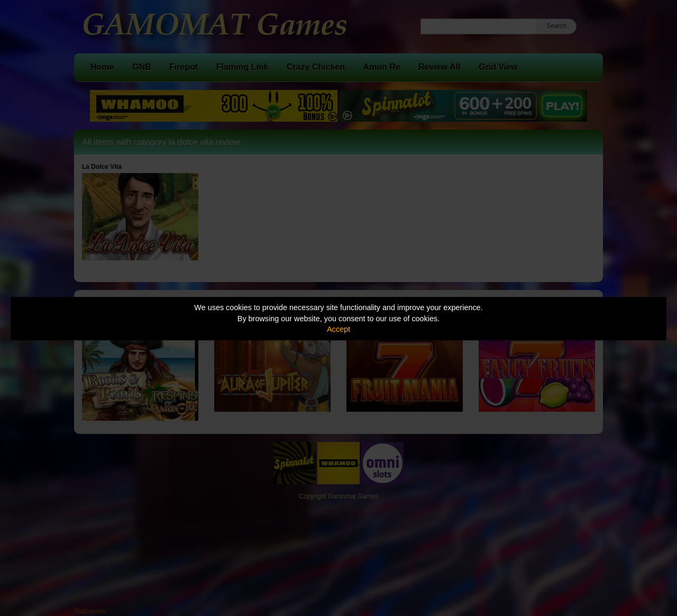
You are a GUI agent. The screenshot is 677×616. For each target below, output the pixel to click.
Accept (338, 329)
